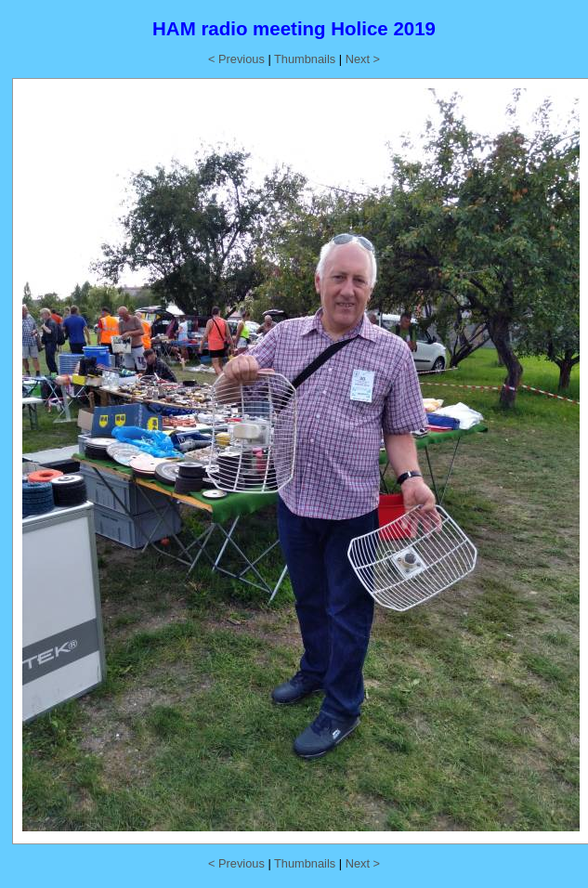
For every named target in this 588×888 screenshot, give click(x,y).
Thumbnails (305, 59)
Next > (363, 59)
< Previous (236, 59)
